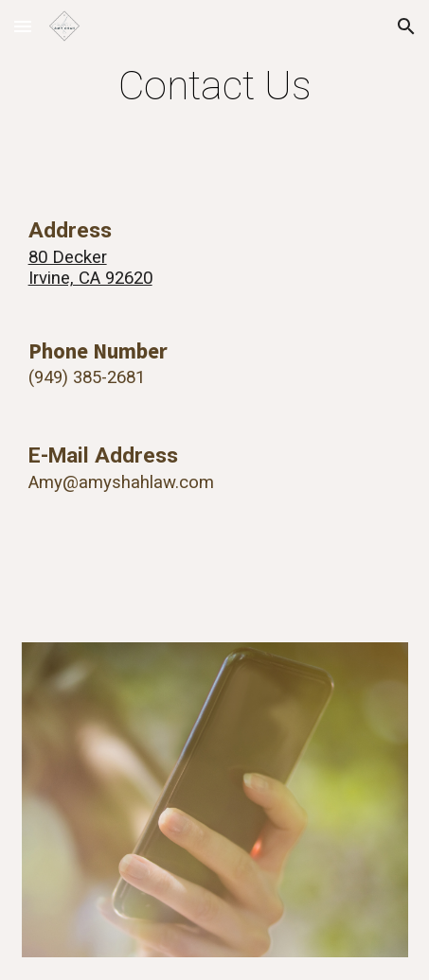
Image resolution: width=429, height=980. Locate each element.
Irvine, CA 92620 (90, 278)
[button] (23, 26)
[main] (215, 86)
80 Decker (68, 257)
